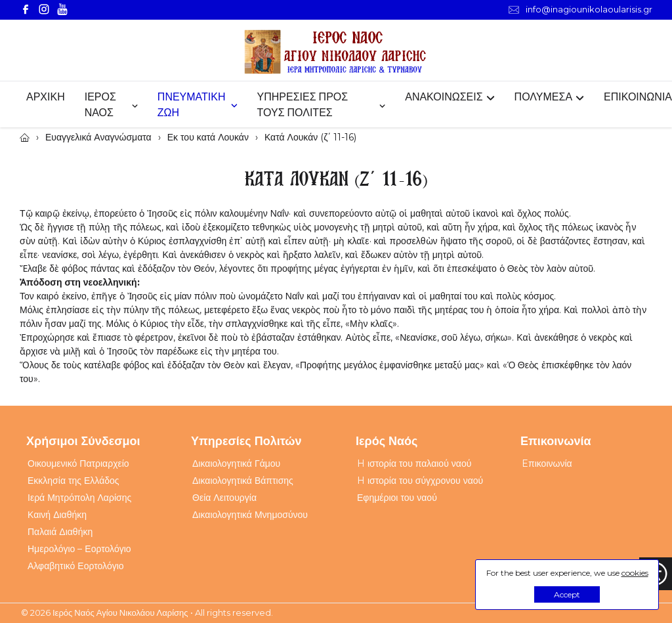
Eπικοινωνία (547, 463)
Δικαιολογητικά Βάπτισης (243, 481)
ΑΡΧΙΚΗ (46, 97)
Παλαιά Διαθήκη (60, 532)
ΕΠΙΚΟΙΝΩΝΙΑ (638, 97)
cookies (635, 573)
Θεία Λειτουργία (224, 498)
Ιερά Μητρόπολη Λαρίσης (79, 498)
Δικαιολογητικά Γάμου (236, 463)
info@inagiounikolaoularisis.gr (580, 10)
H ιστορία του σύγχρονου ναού (420, 481)
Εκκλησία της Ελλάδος (73, 481)
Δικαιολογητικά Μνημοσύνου (250, 515)
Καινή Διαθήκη (57, 515)
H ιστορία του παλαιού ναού (414, 463)
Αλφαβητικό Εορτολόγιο (76, 566)
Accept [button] (567, 594)
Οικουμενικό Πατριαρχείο (78, 463)
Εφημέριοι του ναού (397, 498)
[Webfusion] (336, 52)
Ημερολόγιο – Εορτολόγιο (79, 549)
